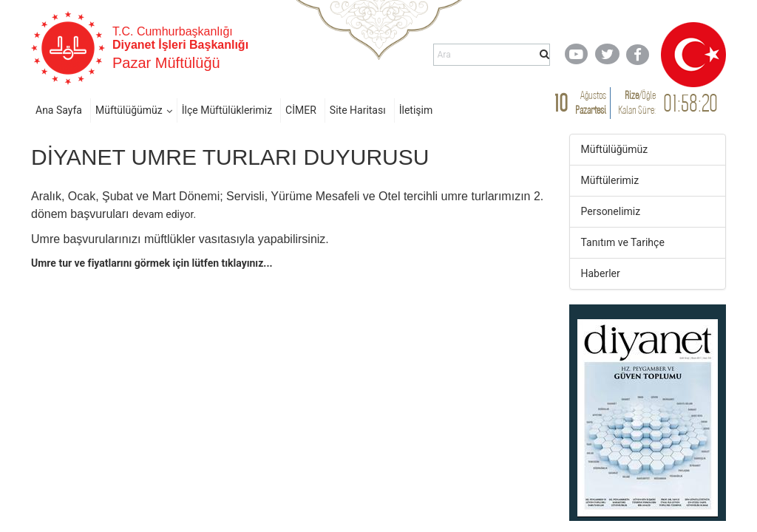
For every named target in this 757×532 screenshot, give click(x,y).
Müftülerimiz (610, 180)
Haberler (601, 273)
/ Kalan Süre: (637, 102)
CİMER (301, 110)
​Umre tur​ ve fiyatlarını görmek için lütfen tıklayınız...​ (152, 263)
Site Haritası (358, 110)
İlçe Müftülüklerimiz (227, 110)
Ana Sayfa (59, 110)
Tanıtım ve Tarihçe (623, 242)
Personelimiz (611, 211)
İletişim (416, 110)
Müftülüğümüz (129, 110)
